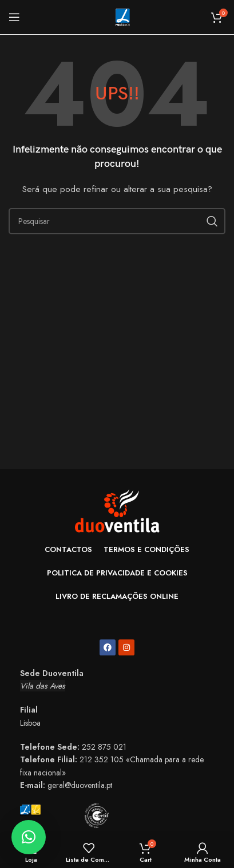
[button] (29, 837)
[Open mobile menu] (14, 17)
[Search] (117, 221)
